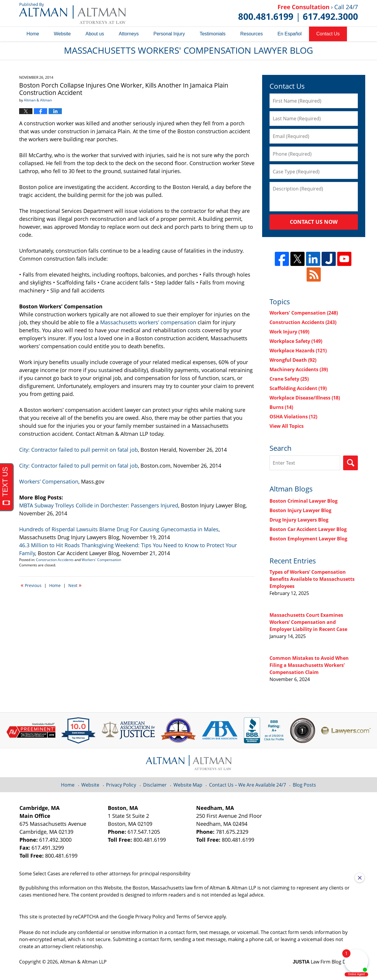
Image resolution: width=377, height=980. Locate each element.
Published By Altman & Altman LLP (298, 13)
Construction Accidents (55, 560)
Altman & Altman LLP (83, 962)
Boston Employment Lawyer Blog (308, 539)
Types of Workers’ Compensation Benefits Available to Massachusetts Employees (312, 579)
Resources (252, 34)
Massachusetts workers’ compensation (148, 322)
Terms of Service (194, 917)
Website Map (188, 785)
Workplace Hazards (298, 351)
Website (62, 34)
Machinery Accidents (299, 369)
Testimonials (213, 34)
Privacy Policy (121, 785)
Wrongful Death (293, 360)
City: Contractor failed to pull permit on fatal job (78, 450)
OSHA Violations (293, 417)
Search (350, 463)
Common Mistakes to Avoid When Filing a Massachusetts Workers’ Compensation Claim (309, 665)
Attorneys (129, 34)
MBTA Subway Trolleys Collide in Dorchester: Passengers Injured (99, 505)
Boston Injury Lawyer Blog (300, 510)
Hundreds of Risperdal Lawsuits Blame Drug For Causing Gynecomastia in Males (119, 529)
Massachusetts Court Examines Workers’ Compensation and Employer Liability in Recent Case (308, 622)
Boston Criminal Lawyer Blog (304, 501)
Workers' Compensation (101, 560)
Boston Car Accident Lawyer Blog (308, 529)
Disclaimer (155, 785)
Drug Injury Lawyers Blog (299, 520)
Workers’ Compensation (49, 481)
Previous (31, 585)
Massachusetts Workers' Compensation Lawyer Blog (72, 13)
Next (75, 585)
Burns (281, 407)
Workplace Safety (296, 341)
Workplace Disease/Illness (305, 398)
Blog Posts (304, 785)
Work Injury (289, 332)
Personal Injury (169, 34)
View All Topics (287, 426)
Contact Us (328, 34)
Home (33, 34)
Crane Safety (289, 379)
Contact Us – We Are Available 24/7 (248, 785)
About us (95, 34)
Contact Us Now (314, 222)
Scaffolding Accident (298, 388)
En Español (290, 34)
